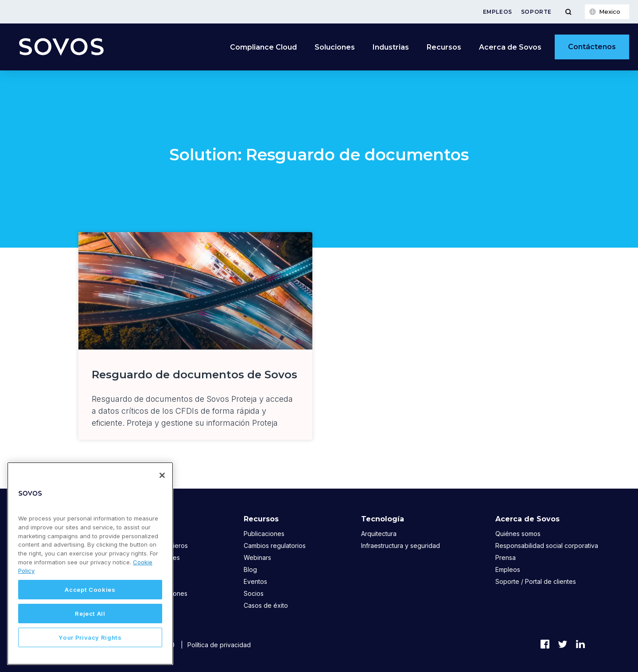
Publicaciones (264, 534)
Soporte (536, 12)
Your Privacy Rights (90, 637)
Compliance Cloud (263, 47)
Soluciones (335, 47)
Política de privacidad (219, 645)
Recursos (444, 47)
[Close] (162, 475)
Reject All (90, 614)
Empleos (498, 12)
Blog (250, 569)
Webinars (257, 557)
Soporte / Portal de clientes (536, 581)
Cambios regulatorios (275, 546)
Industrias (391, 47)
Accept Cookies (90, 590)
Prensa (506, 557)
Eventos (255, 581)
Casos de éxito (266, 605)
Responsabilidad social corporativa (547, 546)
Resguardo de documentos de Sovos (195, 375)
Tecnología (383, 519)
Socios (254, 593)
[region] (90, 563)
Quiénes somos (518, 534)
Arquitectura (379, 534)
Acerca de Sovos (510, 47)
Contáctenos (592, 47)
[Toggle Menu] (568, 12)
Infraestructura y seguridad (401, 546)
